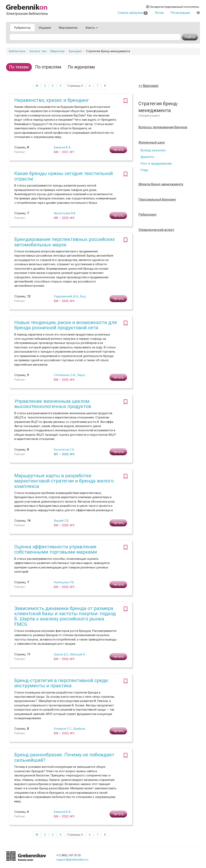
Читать (118, 150)
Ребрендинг (148, 215)
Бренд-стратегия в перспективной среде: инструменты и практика (62, 683)
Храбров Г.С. (82, 729)
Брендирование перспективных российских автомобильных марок (65, 242)
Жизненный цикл (152, 143)
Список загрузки (133, 13)
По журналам (81, 67)
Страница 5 (75, 86)
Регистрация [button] (180, 13)
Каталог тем (38, 51)
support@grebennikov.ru (72, 860)
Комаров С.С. (63, 729)
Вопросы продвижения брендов (163, 127)
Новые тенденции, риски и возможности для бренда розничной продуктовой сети (66, 325)
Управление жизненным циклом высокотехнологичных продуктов (53, 404)
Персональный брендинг (157, 200)
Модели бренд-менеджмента (161, 184)
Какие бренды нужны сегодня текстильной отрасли (64, 176)
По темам (19, 67)
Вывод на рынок (153, 150)
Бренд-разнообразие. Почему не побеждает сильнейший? (64, 757)
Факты (92, 28)
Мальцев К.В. (79, 654)
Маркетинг (58, 51)
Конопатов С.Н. (64, 450)
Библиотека (17, 51)
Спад (144, 170)
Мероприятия (68, 28)
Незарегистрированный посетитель (173, 7)
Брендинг (76, 51)
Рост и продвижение (156, 164)
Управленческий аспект (156, 230)
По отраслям (48, 67)
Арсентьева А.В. (65, 213)
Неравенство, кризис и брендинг (52, 100)
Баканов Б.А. (63, 147)
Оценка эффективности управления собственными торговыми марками (56, 549)
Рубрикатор (22, 28)
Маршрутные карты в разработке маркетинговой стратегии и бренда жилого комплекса (64, 481)
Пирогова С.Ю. (87, 375)
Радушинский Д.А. (66, 296)
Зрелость (147, 157)
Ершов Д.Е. (61, 654)
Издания (45, 28)
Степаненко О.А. (65, 375)
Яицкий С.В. (62, 521)
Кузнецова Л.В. (64, 582)
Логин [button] (159, 13)
